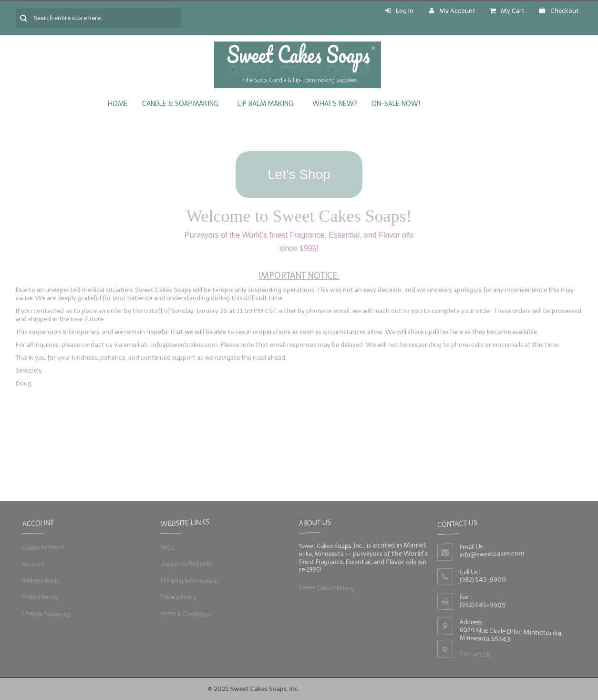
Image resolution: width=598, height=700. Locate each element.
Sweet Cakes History (325, 588)
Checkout (559, 11)
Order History (39, 597)
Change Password (45, 614)
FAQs (165, 547)
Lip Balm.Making (265, 104)
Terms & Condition (184, 614)
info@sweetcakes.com (492, 554)
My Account (452, 11)
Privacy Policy (177, 597)
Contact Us (475, 655)
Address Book (39, 580)
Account (32, 564)
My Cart (507, 11)
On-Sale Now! (396, 104)
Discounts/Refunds (185, 564)
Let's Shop (299, 172)
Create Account (42, 547)
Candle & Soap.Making (180, 104)
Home (118, 104)
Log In (399, 11)
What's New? (335, 104)
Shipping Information (188, 580)
